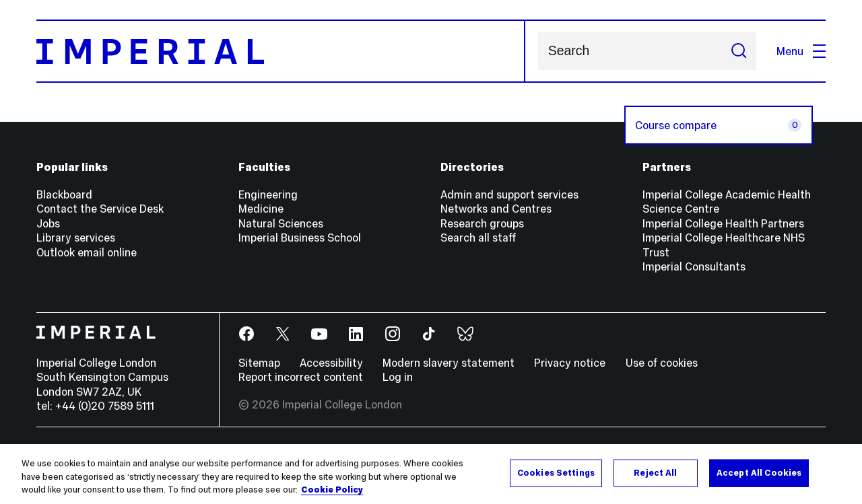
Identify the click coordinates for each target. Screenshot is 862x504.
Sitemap (259, 363)
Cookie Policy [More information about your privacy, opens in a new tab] (332, 490)
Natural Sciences (281, 223)
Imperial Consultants (694, 266)
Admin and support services (509, 194)
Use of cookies (662, 363)
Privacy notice (570, 363)
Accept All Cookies (759, 472)
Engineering (268, 194)
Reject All (655, 472)
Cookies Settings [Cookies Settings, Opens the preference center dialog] (556, 472)
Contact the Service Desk (100, 209)
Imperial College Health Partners (723, 223)
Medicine (261, 209)
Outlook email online (87, 252)
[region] (431, 474)
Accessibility (331, 363)
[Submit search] (738, 51)
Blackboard (64, 194)
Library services (76, 238)
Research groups (482, 223)
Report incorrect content (301, 377)
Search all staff (478, 238)
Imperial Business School (300, 238)
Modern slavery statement (449, 363)
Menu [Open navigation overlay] (801, 51)
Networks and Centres (496, 209)
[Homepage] (281, 51)
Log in (398, 377)
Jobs (48, 223)
